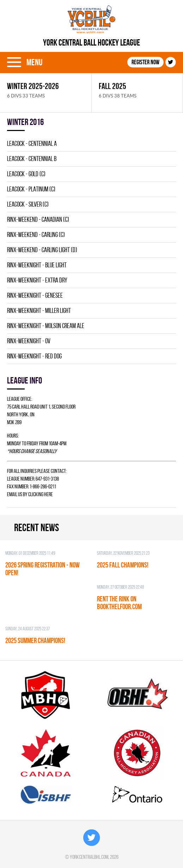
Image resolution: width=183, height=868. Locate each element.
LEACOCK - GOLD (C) (26, 174)
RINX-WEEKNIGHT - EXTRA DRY (37, 280)
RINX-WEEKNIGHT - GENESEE (35, 295)
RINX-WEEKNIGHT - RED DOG (34, 356)
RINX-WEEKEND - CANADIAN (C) (38, 219)
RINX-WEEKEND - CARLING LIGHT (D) (42, 250)
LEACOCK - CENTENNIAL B (32, 159)
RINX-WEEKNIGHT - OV (29, 341)
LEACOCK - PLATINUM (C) (31, 189)
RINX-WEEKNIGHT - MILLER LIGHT (39, 311)
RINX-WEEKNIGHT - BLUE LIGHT (37, 265)
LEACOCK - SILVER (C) (28, 204)
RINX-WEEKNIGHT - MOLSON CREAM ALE (46, 326)
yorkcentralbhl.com (89, 857)
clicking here (41, 494)
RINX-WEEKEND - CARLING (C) (36, 235)
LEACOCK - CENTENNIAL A (32, 144)
